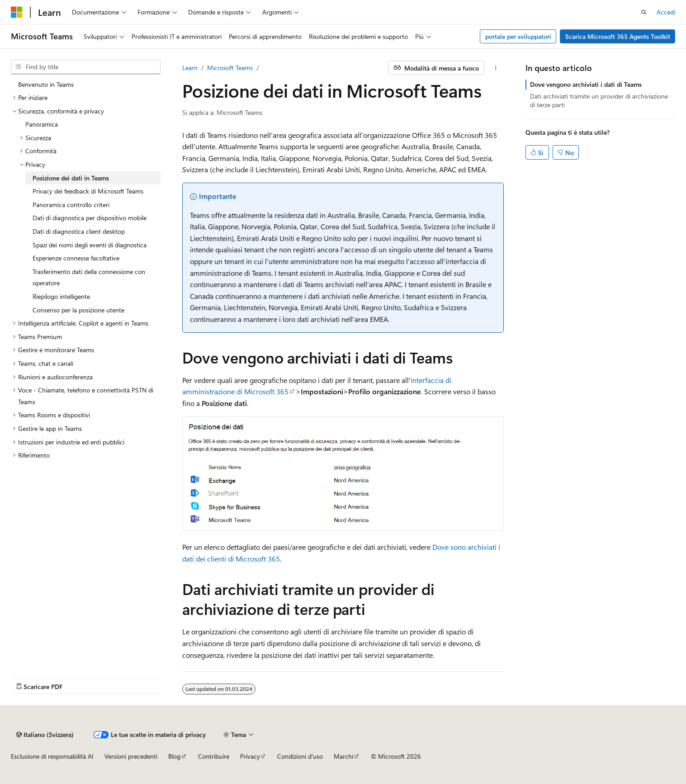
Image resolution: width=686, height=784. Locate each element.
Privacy (250, 756)
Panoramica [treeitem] (42, 124)
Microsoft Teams (230, 68)
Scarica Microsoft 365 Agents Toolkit (618, 36)
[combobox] (86, 67)
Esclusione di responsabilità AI (52, 756)
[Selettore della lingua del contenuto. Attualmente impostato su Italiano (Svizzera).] (45, 735)
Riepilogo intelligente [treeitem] (61, 296)
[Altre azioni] (496, 68)
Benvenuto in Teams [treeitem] (46, 84)
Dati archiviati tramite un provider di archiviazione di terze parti (599, 100)
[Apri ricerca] (644, 12)
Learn (190, 68)
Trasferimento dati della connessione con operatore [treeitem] (89, 277)
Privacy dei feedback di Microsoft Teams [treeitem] (88, 191)
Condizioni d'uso (300, 756)
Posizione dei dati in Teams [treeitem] (71, 178)
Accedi (666, 12)
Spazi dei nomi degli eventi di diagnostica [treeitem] (90, 245)
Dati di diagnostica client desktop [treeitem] (79, 231)
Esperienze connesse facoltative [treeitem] (76, 258)
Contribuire (214, 756)
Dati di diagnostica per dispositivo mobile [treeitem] (90, 218)
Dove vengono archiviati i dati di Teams (586, 84)
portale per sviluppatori (518, 36)
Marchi (343, 756)
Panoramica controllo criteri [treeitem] (71, 205)
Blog (174, 756)
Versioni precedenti (131, 756)
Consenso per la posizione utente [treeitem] (78, 310)
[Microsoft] (17, 12)
